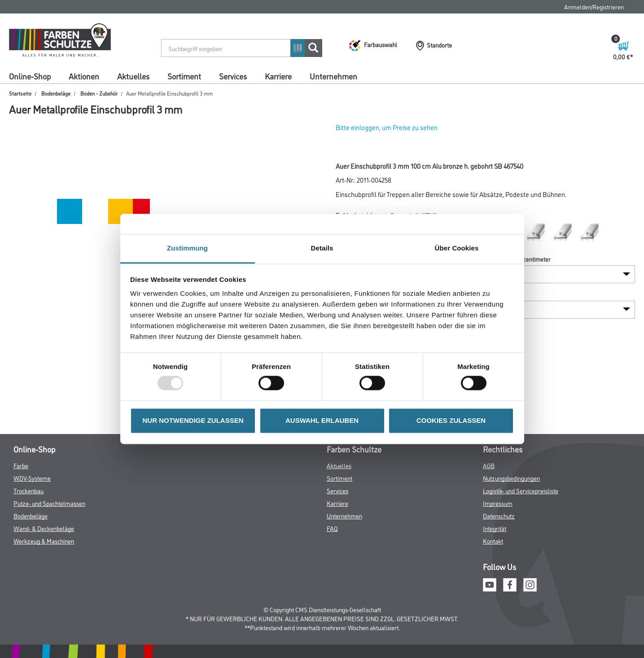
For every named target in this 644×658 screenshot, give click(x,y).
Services (233, 76)
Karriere (278, 76)
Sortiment (184, 76)
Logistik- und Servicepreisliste (521, 490)
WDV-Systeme (32, 478)
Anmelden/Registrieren (594, 7)
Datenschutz (499, 515)
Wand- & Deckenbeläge (44, 528)
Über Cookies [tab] (457, 248)
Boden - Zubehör (99, 93)
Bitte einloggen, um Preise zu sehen (387, 127)
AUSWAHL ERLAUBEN (322, 420)
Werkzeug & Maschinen (44, 541)
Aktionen (84, 76)
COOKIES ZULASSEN (451, 420)
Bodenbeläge (56, 93)
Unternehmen (333, 76)
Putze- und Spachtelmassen (49, 503)
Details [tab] (322, 248)
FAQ (332, 528)
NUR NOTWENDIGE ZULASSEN (193, 420)
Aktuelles (133, 76)
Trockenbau (28, 490)
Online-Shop (30, 76)
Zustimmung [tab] (187, 248)
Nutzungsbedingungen (511, 478)
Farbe (21, 465)
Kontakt (493, 541)
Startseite (20, 93)
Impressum (498, 503)
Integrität (495, 528)
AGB (489, 465)
